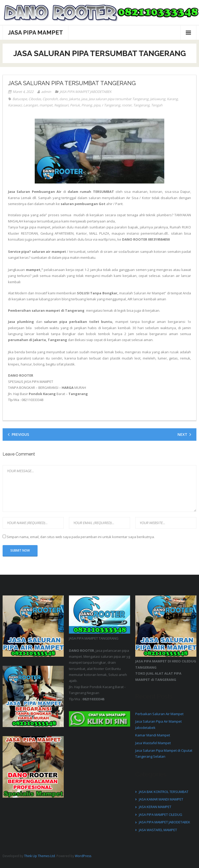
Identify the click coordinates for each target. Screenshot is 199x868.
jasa (84, 99)
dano (63, 99)
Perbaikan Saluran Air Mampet (159, 714)
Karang (172, 99)
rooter (127, 105)
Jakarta (74, 99)
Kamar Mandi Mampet (153, 735)
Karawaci (15, 105)
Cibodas (35, 99)
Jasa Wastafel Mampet (153, 743)
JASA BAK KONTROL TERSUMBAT (164, 792)
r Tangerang (111, 105)
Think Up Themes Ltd (40, 856)
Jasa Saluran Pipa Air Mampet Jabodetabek (158, 724)
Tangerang (141, 105)
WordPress (83, 856)
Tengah (157, 105)
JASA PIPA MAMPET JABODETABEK (86, 92)
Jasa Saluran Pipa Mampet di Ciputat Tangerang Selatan (164, 753)
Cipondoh (50, 99)
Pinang (87, 105)
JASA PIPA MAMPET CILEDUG (161, 815)
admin (46, 92)
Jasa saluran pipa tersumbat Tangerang (119, 99)
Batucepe (20, 99)
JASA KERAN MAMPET (155, 807)
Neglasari (61, 105)
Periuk (75, 105)
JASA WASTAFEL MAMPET (158, 830)
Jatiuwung (158, 99)
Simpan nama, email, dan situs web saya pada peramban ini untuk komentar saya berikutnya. (81, 537)
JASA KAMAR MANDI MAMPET (161, 799)
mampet (46, 105)
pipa (97, 105)
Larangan (31, 105)
